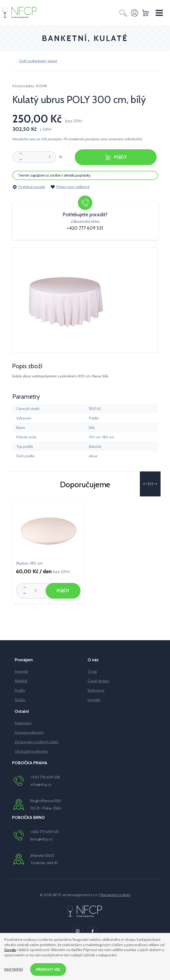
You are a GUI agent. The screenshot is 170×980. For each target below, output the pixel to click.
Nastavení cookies (116, 895)
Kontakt (94, 700)
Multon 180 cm (29, 563)
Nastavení (14, 969)
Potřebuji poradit (29, 187)
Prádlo (20, 690)
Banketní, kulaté (45, 61)
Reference (96, 690)
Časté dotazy (98, 681)
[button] (145, 484)
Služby (20, 700)
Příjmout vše (49, 969)
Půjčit (116, 157)
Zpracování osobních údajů (36, 742)
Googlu (10, 950)
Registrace (23, 723)
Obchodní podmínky (31, 751)
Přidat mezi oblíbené (70, 187)
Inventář (21, 671)
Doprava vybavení (29, 732)
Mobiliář (21, 681)
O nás (92, 671)
